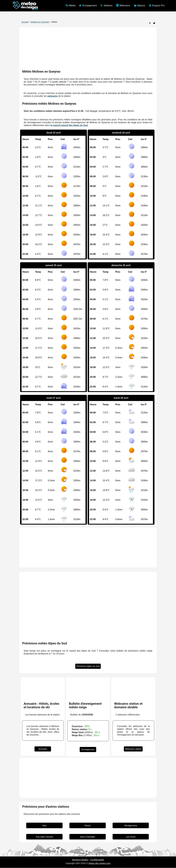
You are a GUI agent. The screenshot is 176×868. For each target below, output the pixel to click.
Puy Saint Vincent (44, 837)
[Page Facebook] (150, 23)
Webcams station (133, 749)
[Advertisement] (88, 548)
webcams (53, 96)
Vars (44, 826)
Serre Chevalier (88, 837)
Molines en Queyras (40, 22)
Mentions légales (80, 860)
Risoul (88, 826)
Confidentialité (97, 860)
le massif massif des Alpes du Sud (69, 125)
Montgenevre (131, 826)
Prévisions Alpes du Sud (88, 666)
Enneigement (88, 750)
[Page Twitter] (154, 23)
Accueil (25, 22)
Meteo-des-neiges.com (99, 863)
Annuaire (43, 749)
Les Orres (131, 837)
